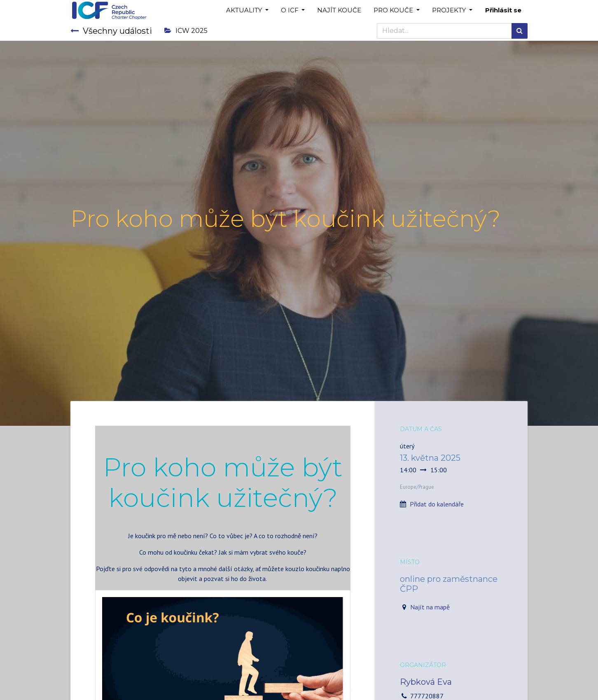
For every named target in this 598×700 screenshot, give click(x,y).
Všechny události (111, 31)
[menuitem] (339, 10)
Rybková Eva (426, 682)
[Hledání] (520, 31)
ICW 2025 (186, 31)
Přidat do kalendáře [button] (437, 504)
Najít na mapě (430, 607)
